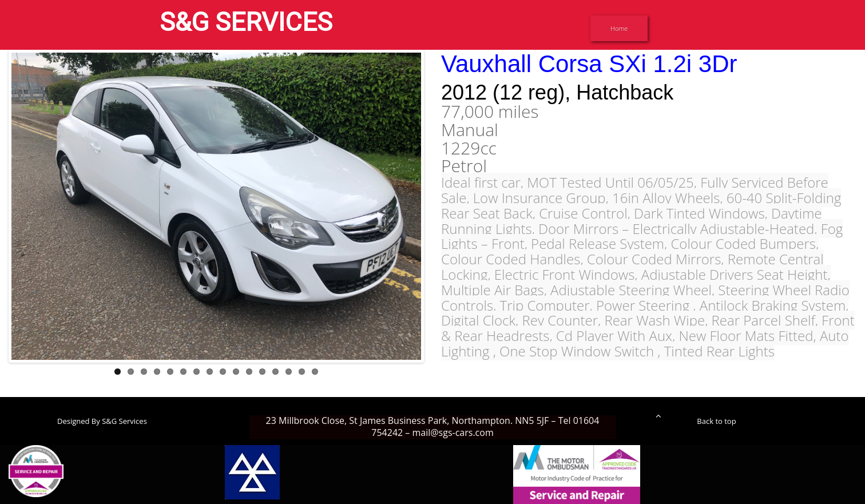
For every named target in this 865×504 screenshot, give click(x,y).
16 (315, 372)
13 (275, 372)
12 (262, 372)
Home (619, 28)
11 (249, 372)
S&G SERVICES (246, 22)
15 (302, 372)
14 (289, 372)
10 (236, 372)
